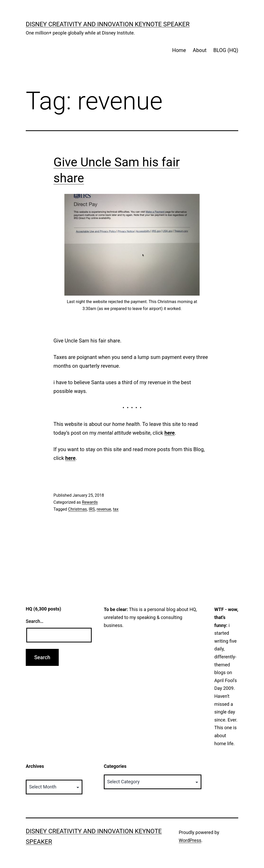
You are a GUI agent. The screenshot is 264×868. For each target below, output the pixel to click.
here (169, 433)
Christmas (77, 509)
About (200, 50)
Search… (35, 621)
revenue (104, 509)
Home (179, 50)
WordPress (190, 840)
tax (116, 509)
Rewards (90, 502)
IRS (92, 509)
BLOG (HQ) (226, 50)
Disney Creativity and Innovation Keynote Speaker (108, 24)
